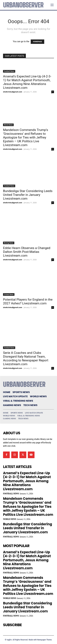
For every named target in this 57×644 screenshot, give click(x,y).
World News (8, 125)
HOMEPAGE (37, 42)
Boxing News (9, 243)
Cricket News (9, 294)
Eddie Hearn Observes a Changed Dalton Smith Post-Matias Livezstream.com (27, 252)
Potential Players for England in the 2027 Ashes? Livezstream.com (28, 301)
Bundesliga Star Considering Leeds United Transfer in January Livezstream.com (28, 195)
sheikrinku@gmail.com (13, 92)
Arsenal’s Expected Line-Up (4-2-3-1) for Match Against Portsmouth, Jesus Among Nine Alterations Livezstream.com (27, 82)
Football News (9, 71)
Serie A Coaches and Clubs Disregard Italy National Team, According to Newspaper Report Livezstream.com (26, 358)
